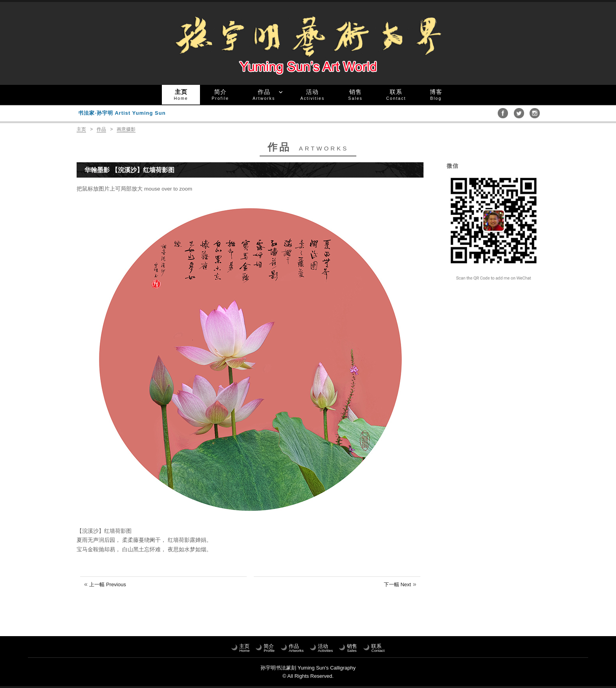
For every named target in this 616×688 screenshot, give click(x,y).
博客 (436, 94)
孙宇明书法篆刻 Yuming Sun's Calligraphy (308, 668)
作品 (264, 94)
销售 (355, 94)
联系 (396, 94)
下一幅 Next (397, 584)
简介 (220, 94)
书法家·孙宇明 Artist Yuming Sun (122, 113)
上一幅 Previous (107, 584)
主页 (181, 94)
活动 (312, 94)
